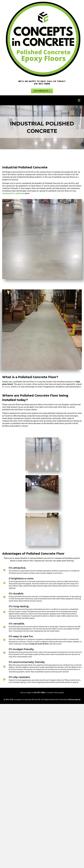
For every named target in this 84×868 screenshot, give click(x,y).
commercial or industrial (13, 193)
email (62, 692)
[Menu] (79, 100)
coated (7, 387)
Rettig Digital (74, 699)
